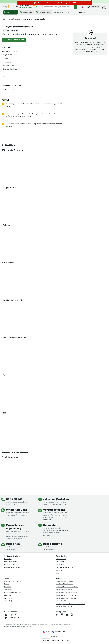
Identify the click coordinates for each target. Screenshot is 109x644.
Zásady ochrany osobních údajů (66, 595)
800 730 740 (14, 499)
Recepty (81, 12)
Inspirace (59, 12)
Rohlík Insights (52, 544)
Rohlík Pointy (60, 562)
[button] (94, 7)
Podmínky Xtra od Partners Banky (67, 587)
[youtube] (67, 615)
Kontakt (7, 584)
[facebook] (57, 615)
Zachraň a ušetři (44, 12)
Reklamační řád (61, 601)
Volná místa (8, 590)
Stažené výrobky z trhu (12, 601)
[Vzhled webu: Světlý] (56, 641)
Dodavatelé (51, 525)
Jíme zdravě (90, 38)
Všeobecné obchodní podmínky (66, 581)
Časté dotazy (9, 598)
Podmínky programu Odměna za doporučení (70, 604)
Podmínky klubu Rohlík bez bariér (66, 592)
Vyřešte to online (54, 510)
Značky (70, 12)
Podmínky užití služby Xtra (64, 584)
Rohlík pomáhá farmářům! (13, 592)
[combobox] (58, 7)
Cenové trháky (26, 12)
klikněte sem (28, 627)
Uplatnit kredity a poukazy (64, 567)
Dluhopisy (8, 595)
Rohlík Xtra (8, 559)
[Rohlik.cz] (4, 19)
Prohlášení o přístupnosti (64, 607)
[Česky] (84, 7)
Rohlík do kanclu (61, 559)
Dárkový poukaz (61, 564)
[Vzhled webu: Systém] (46, 641)
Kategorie (11, 12)
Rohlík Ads (13, 544)
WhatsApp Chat (16, 510)
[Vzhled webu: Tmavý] (66, 641)
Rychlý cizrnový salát (20, 26)
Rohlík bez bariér (10, 564)
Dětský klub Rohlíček (11, 562)
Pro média (8, 587)
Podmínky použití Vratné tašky (66, 598)
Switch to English (59, 632)
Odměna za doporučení (12, 567)
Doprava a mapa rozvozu (13, 581)
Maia (57, 573)
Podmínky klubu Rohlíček (64, 590)
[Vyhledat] (76, 7)
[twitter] (72, 615)
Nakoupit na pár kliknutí (14, 40)
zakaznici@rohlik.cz (56, 499)
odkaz (62, 530)
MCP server (59, 570)
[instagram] (62, 615)
